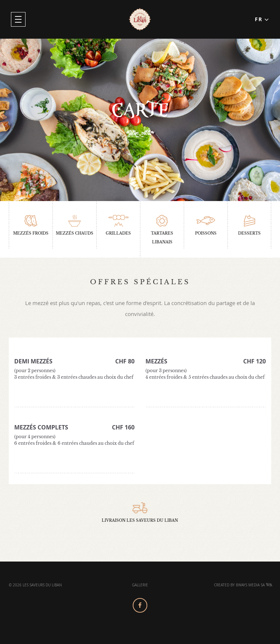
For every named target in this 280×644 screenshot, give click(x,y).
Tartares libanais (162, 230)
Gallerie (140, 585)
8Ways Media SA (254, 585)
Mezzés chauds (75, 225)
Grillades (118, 225)
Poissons (206, 225)
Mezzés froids (31, 225)
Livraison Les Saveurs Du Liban (140, 513)
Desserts (249, 225)
